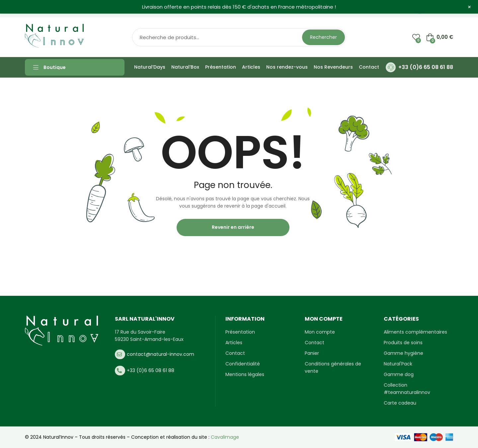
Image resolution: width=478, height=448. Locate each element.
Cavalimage (225, 437)
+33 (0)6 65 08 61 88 (426, 67)
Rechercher (323, 37)
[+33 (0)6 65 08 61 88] (391, 67)
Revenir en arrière (233, 227)
